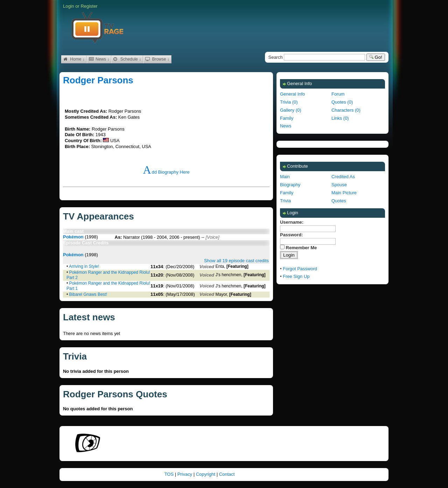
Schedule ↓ (127, 59)
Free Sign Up (296, 276)
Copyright (206, 474)
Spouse (339, 185)
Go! (376, 57)
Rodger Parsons (98, 80)
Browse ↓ (157, 59)
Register (89, 6)
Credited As (343, 177)
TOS (170, 474)
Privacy (185, 474)
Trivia (285, 201)
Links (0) (340, 118)
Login (69, 6)
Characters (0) (346, 110)
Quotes (339, 201)
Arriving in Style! (84, 266)
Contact (227, 474)
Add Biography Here (166, 172)
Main (285, 177)
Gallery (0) (290, 110)
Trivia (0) (289, 102)
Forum (338, 94)
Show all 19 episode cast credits (236, 261)
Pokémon (73, 237)
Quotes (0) (342, 102)
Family (287, 118)
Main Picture (344, 193)
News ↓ (99, 59)
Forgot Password (300, 269)
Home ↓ (74, 59)
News (286, 126)
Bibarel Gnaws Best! (88, 294)
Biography (290, 185)
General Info (292, 94)
